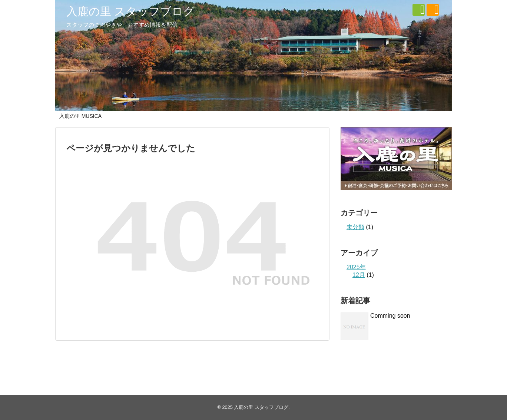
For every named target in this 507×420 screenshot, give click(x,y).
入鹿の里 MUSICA (80, 116)
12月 (359, 275)
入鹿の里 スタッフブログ (130, 11)
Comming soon (390, 316)
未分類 (355, 227)
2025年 (356, 267)
